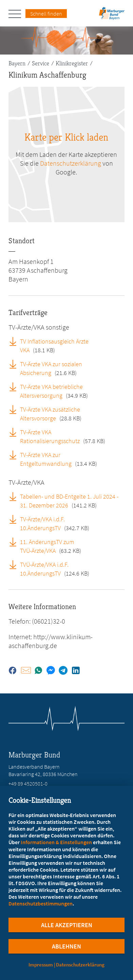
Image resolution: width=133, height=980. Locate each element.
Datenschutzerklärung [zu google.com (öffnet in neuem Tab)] (71, 163)
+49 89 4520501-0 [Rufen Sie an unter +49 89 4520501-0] (28, 784)
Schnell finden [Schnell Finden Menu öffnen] (46, 14)
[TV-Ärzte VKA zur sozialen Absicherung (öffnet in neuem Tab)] (15, 364)
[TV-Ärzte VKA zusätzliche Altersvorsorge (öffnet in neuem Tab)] (15, 409)
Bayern (17, 63)
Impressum (41, 965)
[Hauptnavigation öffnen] (17, 14)
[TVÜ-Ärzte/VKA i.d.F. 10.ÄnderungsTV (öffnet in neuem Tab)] (15, 564)
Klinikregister (72, 63)
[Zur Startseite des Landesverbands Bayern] (111, 15)
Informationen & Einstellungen (56, 842)
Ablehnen (66, 946)
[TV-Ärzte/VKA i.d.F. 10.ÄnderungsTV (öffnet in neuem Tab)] (15, 519)
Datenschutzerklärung (80, 965)
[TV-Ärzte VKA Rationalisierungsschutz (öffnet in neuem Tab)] (15, 432)
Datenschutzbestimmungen (41, 903)
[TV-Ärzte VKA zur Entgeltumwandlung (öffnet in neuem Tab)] (15, 455)
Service (41, 63)
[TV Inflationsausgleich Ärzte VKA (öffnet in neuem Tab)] (15, 341)
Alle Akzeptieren (67, 925)
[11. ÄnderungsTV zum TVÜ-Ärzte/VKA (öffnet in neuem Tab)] (15, 542)
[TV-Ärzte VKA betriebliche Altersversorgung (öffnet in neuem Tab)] (15, 387)
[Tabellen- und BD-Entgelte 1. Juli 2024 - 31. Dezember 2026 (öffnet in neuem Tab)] (15, 496)
